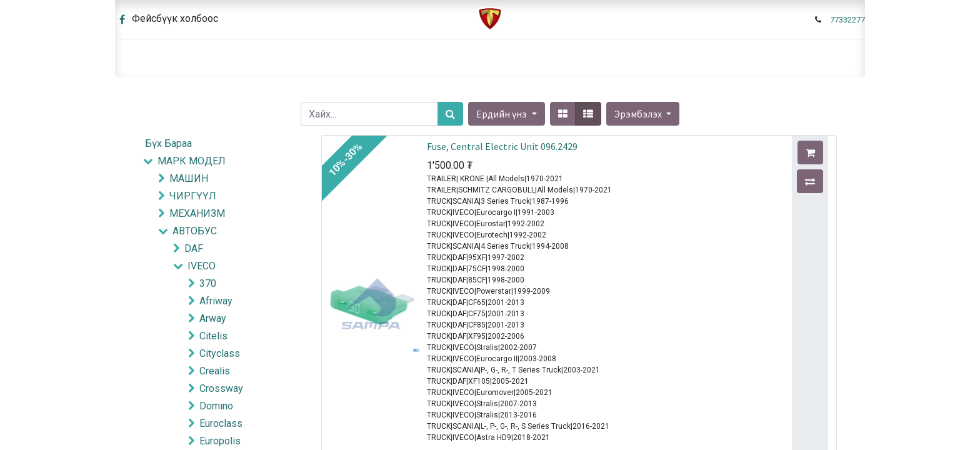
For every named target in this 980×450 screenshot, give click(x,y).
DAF (194, 248)
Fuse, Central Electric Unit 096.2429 (502, 146)
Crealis (215, 371)
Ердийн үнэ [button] (502, 114)
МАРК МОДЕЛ (192, 161)
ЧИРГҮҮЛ (193, 196)
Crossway (221, 388)
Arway (213, 318)
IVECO (202, 266)
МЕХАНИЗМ (197, 213)
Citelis (213, 336)
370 (208, 283)
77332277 (847, 20)
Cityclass (220, 353)
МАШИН (189, 178)
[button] (643, 114)
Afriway (216, 301)
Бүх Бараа (168, 143)
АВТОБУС (195, 231)
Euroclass (221, 423)
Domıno (216, 406)
